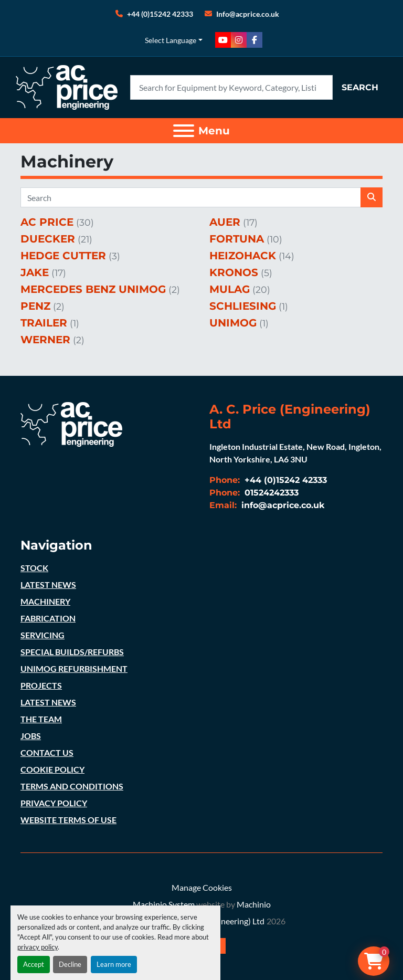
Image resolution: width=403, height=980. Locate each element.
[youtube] (223, 40)
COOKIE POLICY (52, 769)
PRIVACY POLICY (54, 803)
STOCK (34, 568)
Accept (34, 964)
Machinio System (164, 904)
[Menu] (184, 131)
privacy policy (38, 947)
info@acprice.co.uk (282, 505)
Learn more (114, 964)
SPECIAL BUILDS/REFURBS (72, 652)
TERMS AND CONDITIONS (72, 786)
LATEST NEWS (48, 584)
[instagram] (239, 40)
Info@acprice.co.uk (248, 14)
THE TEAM (41, 719)
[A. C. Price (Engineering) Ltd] (71, 423)
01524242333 (270, 493)
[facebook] (254, 40)
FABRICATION (48, 618)
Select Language (171, 40)
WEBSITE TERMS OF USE (68, 820)
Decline (70, 964)
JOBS (31, 736)
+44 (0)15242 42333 (160, 14)
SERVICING (43, 635)
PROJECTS (41, 685)
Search (360, 87)
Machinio (254, 904)
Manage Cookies (202, 887)
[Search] (231, 87)
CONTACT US (47, 752)
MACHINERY (45, 601)
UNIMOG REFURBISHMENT (74, 668)
